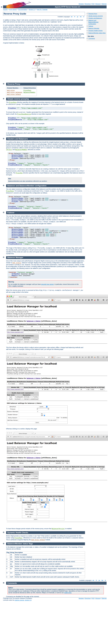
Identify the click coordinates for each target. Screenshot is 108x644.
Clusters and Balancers (95, 18)
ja (78, 17)
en (72, 17)
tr (84, 17)
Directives (88, 4)
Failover (91, 26)
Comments (92, 38)
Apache (5, 10)
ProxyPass (27, 90)
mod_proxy (11, 90)
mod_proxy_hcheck (14, 94)
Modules (81, 4)
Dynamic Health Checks (96, 31)
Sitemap (104, 4)
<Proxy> (9, 150)
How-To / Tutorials (42, 10)
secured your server (47, 284)
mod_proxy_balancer (15, 92)
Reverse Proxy (93, 14)
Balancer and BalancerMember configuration (93, 22)
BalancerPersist (58, 529)
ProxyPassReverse (24, 114)
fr (75, 17)
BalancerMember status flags (97, 33)
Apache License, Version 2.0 (23, 600)
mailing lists (68, 593)
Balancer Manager (94, 28)
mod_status (17, 263)
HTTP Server (13, 10)
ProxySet (19, 173)
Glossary (98, 4)
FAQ (93, 4)
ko (81, 17)
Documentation (23, 10)
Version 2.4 (32, 10)
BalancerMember (30, 92)
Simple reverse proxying (96, 16)
